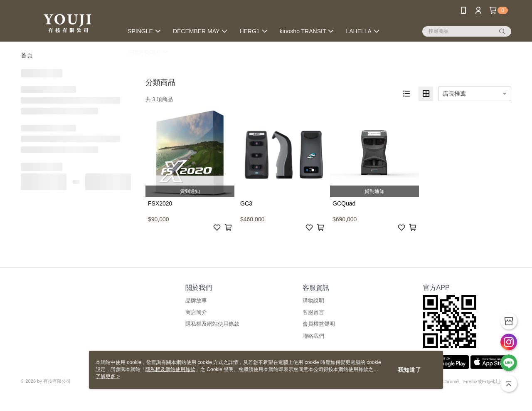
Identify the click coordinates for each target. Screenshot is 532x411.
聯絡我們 (313, 336)
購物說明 (313, 301)
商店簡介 (196, 312)
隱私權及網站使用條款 (212, 324)
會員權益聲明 (319, 324)
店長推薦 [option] (454, 94)
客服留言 (313, 312)
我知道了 (409, 370)
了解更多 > (108, 376)
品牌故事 (196, 301)
